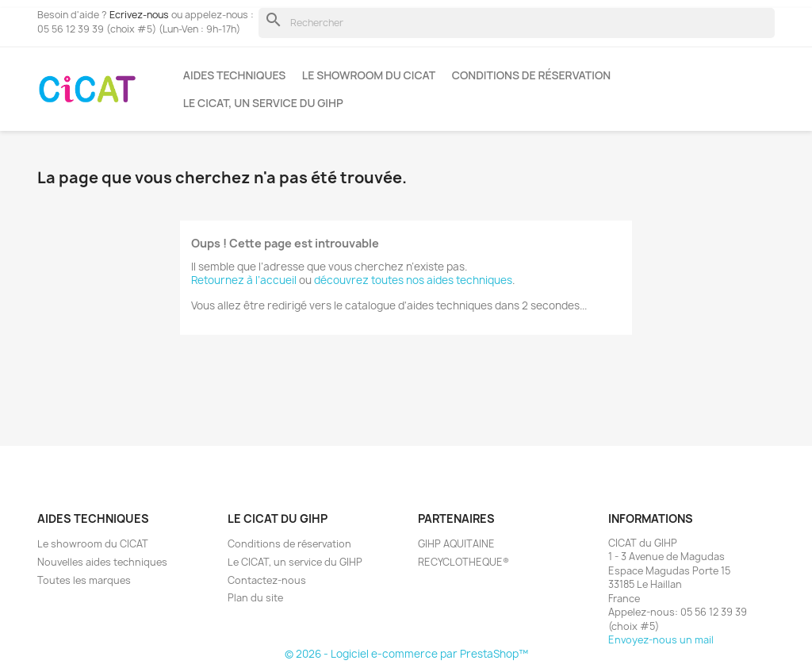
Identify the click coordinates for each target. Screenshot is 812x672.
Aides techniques (235, 75)
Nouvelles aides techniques (102, 562)
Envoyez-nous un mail (661, 640)
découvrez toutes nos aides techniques (413, 280)
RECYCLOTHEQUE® (463, 562)
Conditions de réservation (532, 75)
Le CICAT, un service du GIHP (263, 103)
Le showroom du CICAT (369, 75)
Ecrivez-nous (139, 15)
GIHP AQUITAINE (456, 544)
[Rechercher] (517, 23)
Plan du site (255, 598)
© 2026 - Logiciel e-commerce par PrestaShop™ (406, 654)
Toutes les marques (84, 580)
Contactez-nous (267, 580)
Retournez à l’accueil (244, 280)
